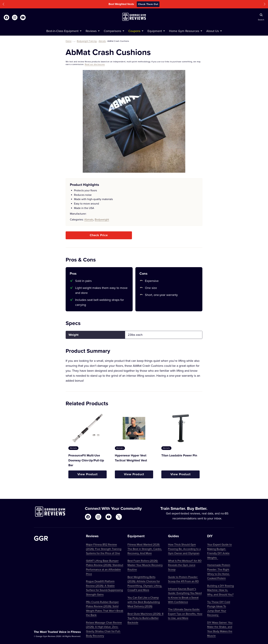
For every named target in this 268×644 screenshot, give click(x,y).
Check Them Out (148, 4)
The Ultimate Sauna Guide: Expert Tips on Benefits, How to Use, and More (185, 614)
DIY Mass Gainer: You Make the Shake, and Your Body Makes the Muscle (220, 629)
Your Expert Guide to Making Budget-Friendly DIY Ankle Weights (219, 551)
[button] (3, 4)
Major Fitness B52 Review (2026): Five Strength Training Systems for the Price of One (104, 549)
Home (69, 41)
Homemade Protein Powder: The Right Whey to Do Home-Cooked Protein (219, 572)
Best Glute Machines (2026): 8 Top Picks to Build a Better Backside (145, 618)
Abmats (102, 41)
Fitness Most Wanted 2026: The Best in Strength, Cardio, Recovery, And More (145, 549)
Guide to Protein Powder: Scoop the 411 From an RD (183, 579)
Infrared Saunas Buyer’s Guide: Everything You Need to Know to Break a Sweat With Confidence (185, 595)
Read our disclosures (95, 64)
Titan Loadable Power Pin (179, 455)
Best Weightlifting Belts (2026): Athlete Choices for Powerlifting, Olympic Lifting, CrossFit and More (145, 584)
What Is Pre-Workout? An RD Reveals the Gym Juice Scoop (185, 565)
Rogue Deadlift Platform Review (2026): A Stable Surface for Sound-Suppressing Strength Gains (104, 588)
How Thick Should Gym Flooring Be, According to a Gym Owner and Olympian (184, 549)
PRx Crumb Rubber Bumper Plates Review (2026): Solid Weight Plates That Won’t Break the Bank (105, 608)
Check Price (99, 235)
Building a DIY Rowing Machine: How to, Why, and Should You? (220, 590)
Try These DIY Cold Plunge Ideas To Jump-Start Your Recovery (219, 608)
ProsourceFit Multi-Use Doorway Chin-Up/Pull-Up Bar (86, 460)
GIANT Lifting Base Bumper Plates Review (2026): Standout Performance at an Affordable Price (105, 567)
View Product (88, 474)
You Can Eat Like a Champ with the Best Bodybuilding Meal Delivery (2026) (144, 602)
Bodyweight (102, 219)
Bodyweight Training (87, 41)
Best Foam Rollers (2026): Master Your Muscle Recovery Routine (145, 565)
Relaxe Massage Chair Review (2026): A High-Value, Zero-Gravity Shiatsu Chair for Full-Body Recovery (104, 629)
